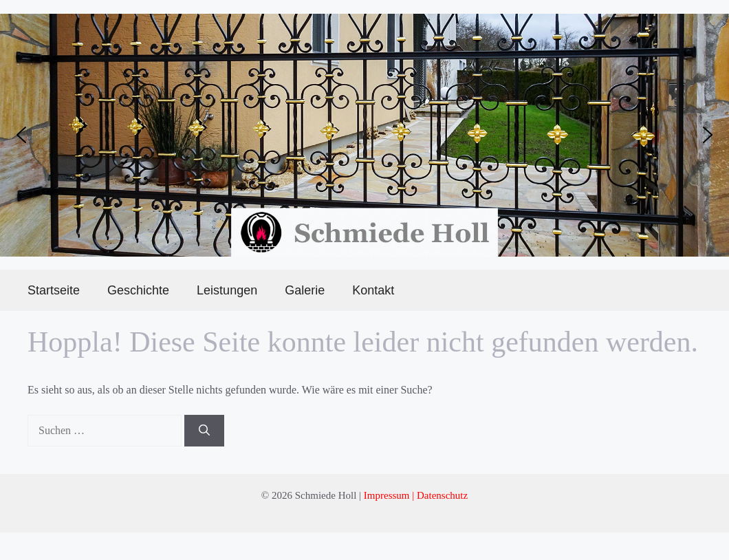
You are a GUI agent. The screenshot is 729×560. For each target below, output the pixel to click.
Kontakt (373, 290)
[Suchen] (204, 431)
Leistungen (227, 290)
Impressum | (390, 495)
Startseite (54, 290)
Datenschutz (442, 495)
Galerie (305, 290)
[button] (21, 135)
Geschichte (138, 290)
